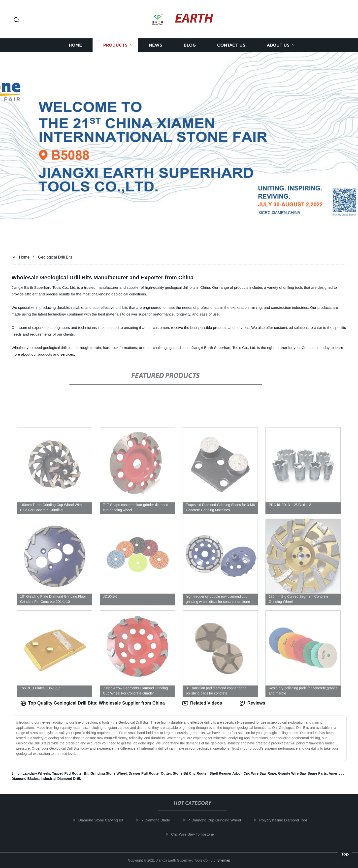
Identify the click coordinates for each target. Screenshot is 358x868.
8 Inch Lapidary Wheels (31, 773)
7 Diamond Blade (159, 820)
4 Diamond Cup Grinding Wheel (218, 820)
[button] (16, 20)
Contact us (231, 45)
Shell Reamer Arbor (225, 773)
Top (345, 855)
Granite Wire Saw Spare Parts (303, 773)
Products (115, 45)
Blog (190, 45)
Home (75, 45)
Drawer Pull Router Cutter (150, 773)
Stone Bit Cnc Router (190, 773)
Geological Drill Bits (55, 257)
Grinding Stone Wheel (108, 773)
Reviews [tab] (252, 703)
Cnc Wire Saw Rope (260, 773)
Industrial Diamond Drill (60, 779)
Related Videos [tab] (202, 703)
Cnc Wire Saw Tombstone (195, 834)
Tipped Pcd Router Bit (70, 773)
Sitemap (224, 860)
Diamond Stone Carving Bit (104, 820)
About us (278, 45)
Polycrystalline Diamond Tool (286, 820)
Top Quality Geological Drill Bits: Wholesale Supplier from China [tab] (93, 703)
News (156, 45)
